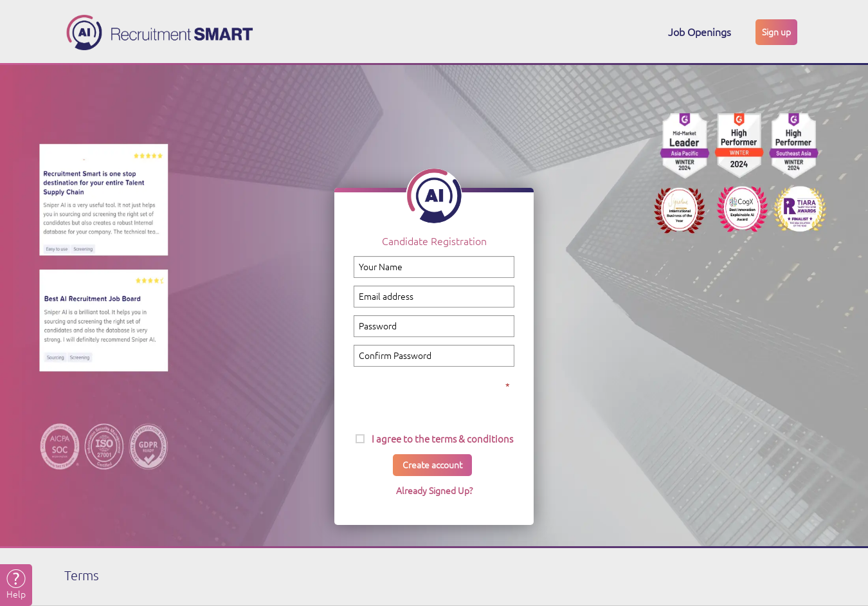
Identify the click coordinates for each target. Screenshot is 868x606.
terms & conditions (472, 439)
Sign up (776, 32)
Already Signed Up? (434, 491)
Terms (82, 575)
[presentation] (434, 394)
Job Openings (700, 32)
